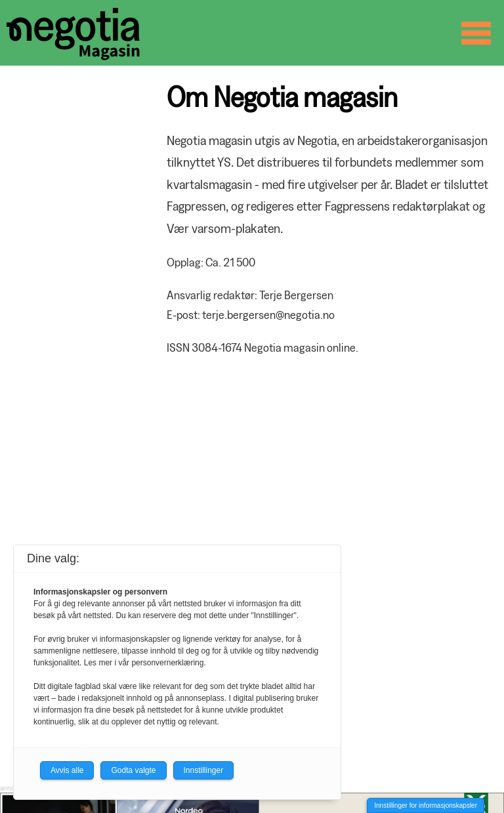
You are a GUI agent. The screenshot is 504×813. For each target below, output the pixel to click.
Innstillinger (204, 770)
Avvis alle (67, 770)
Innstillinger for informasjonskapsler (426, 805)
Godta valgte (133, 770)
